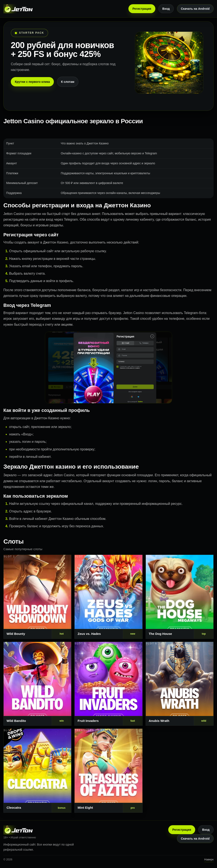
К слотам (68, 82)
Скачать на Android (195, 9)
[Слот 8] (108, 771)
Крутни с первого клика (32, 82)
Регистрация (142, 9)
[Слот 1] (37, 597)
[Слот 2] (108, 597)
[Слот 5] (108, 684)
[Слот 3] (180, 597)
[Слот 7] (37, 771)
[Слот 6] (180, 684)
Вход (166, 9)
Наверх (209, 859)
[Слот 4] (37, 684)
